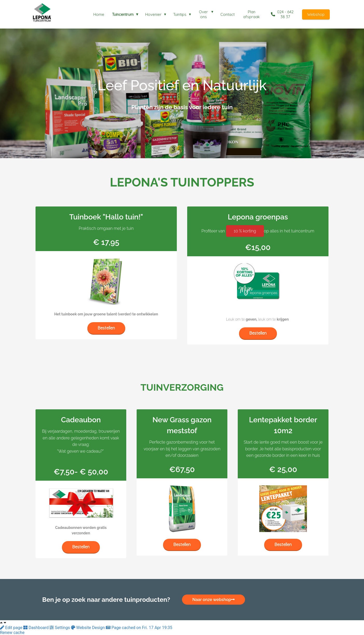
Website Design (88, 628)
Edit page (12, 628)
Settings (60, 628)
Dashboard (36, 628)
